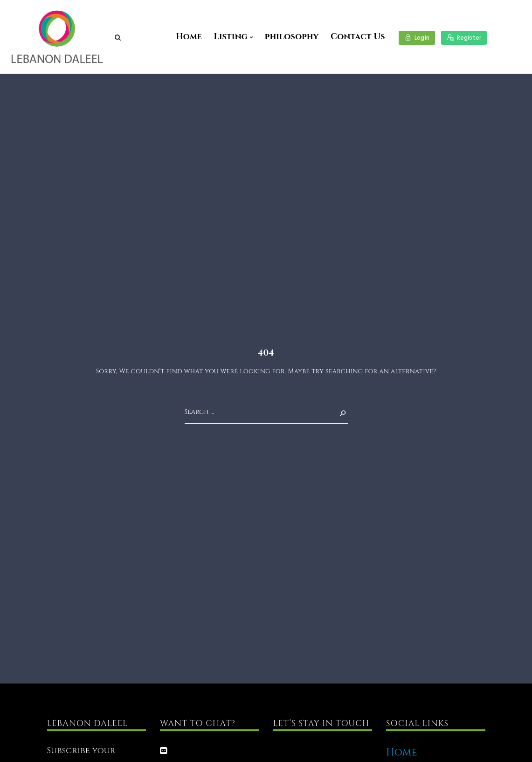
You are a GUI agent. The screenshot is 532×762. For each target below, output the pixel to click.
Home (189, 37)
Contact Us (358, 37)
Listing (231, 37)
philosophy (292, 37)
